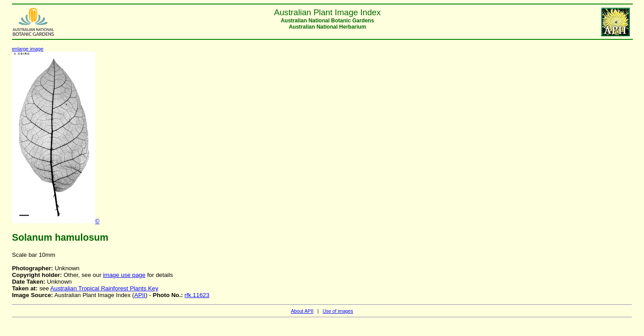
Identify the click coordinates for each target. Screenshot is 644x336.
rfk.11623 (197, 295)
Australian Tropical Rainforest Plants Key (104, 288)
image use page (124, 275)
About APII (302, 311)
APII (140, 295)
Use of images (338, 311)
